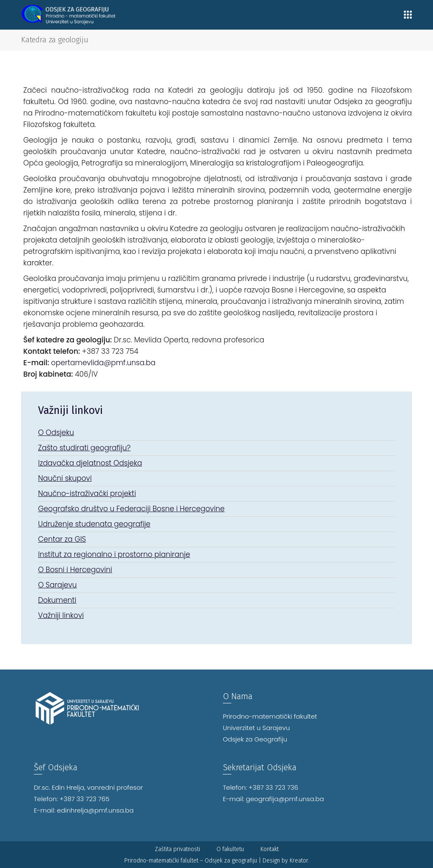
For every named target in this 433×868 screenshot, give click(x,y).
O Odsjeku (56, 433)
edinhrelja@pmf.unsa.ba (96, 810)
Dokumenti (57, 600)
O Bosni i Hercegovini (75, 570)
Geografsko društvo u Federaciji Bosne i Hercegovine (131, 509)
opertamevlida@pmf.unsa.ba (103, 363)
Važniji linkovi (61, 615)
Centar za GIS (62, 539)
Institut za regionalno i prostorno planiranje (114, 554)
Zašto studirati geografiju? (84, 448)
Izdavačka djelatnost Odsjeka (90, 463)
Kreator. (299, 861)
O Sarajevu (58, 585)
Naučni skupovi (65, 478)
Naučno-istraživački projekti (87, 493)
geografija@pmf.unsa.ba (285, 799)
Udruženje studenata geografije (94, 524)
